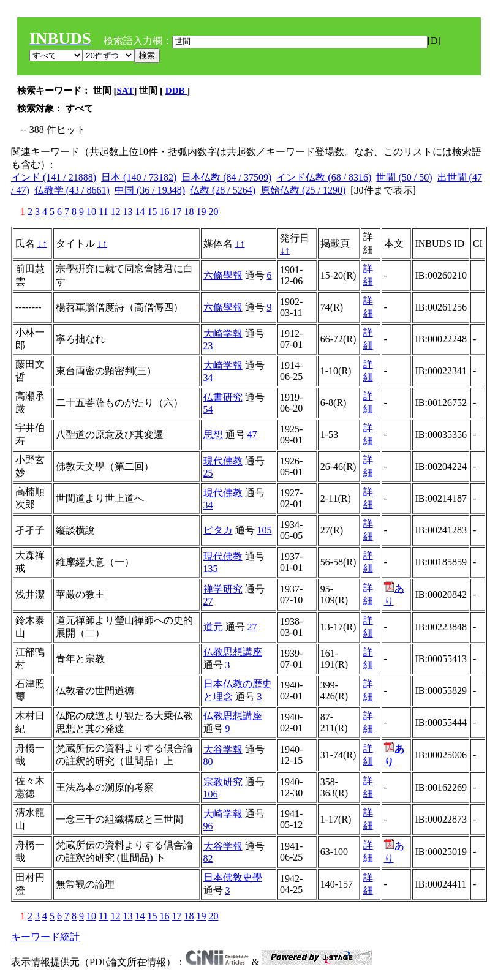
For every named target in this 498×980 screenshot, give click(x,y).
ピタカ (218, 530)
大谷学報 (223, 749)
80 (208, 762)
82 (208, 858)
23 (208, 346)
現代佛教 (223, 461)
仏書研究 (223, 397)
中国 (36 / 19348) (150, 190)
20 (213, 212)
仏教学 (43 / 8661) (72, 190)
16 (164, 212)
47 (252, 435)
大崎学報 (223, 334)
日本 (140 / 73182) (139, 177)
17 (176, 212)
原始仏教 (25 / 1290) (303, 190)
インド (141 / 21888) (54, 177)
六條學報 (223, 275)
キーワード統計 (45, 937)
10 (91, 212)
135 (211, 569)
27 (208, 601)
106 (211, 794)
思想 (213, 435)
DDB (176, 91)
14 (140, 212)
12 (115, 212)
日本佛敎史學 (233, 877)
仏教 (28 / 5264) (223, 190)
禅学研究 (223, 589)
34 (208, 378)
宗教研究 (223, 782)
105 (265, 530)
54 (208, 409)
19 (201, 212)
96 (208, 826)
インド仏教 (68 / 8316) (324, 177)
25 (208, 473)
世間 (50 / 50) (404, 177)
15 (152, 212)
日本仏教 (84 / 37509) (226, 177)
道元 (213, 627)
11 (103, 212)
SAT (126, 91)
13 (127, 212)
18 (189, 212)
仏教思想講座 (233, 652)
